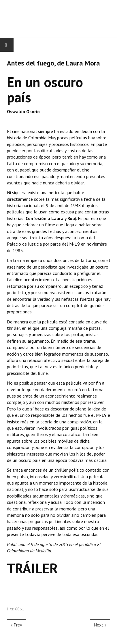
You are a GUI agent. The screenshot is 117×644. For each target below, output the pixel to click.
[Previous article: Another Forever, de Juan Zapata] (16, 625)
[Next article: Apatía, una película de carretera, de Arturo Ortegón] (100, 625)
